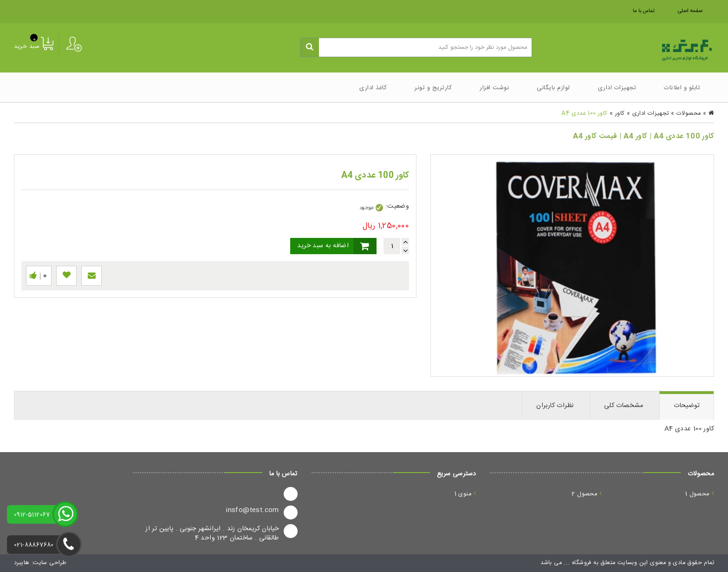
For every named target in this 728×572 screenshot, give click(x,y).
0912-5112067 (32, 515)
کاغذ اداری (373, 88)
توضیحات (687, 406)
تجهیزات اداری (617, 88)
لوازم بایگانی (553, 88)
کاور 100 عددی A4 (584, 114)
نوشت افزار (494, 88)
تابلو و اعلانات (682, 88)
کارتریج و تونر (433, 88)
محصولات (689, 114)
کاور (620, 114)
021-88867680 (34, 545)
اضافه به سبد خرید (323, 246)
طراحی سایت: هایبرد (40, 563)
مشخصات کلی (624, 406)
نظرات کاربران (555, 406)
